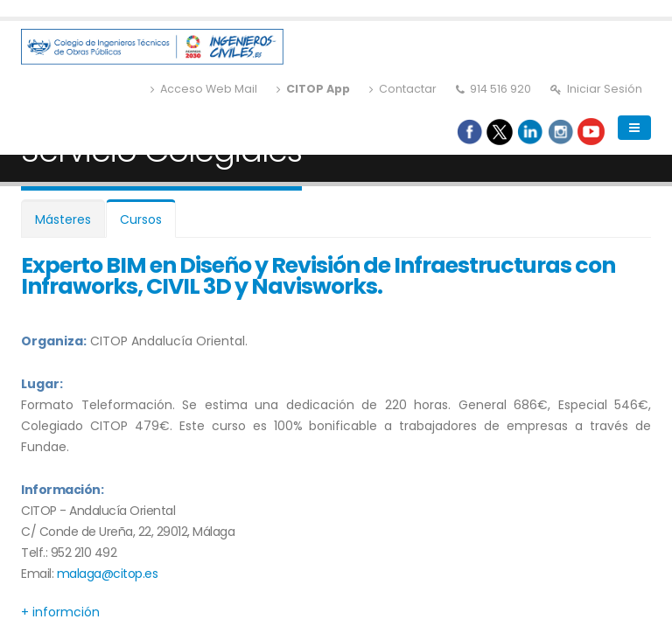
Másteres (63, 219)
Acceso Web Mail (204, 89)
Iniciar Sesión (596, 89)
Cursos (141, 219)
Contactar (403, 89)
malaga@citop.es (108, 574)
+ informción (60, 612)
